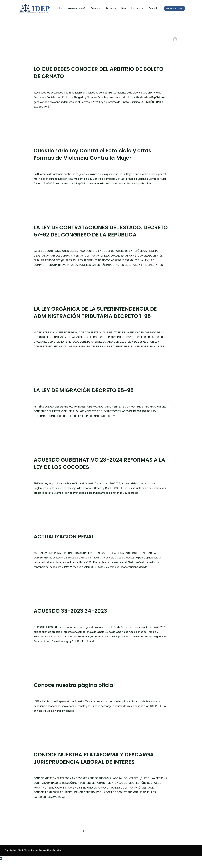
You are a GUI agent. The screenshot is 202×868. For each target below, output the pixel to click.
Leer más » (40, 115)
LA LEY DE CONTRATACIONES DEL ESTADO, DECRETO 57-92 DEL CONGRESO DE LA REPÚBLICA (91, 235)
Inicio (69, 8)
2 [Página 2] (89, 839)
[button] (175, 8)
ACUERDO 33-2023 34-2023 (72, 618)
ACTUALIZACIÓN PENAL (66, 544)
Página (63, 702)
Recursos (138, 8)
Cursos (101, 8)
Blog (127, 8)
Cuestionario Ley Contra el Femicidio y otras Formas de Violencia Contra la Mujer (96, 154)
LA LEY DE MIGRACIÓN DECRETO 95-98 (86, 397)
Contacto (154, 8)
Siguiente (173, 839)
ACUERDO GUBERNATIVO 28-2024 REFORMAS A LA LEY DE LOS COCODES (99, 471)
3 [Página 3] (96, 839)
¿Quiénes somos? (84, 8)
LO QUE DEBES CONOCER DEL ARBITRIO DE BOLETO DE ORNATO (91, 72)
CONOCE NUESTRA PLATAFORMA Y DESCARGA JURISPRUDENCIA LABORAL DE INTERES (97, 765)
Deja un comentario (45, 86)
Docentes (116, 8)
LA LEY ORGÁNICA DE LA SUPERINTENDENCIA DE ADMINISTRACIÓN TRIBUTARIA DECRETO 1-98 (98, 320)
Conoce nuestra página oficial (77, 692)
